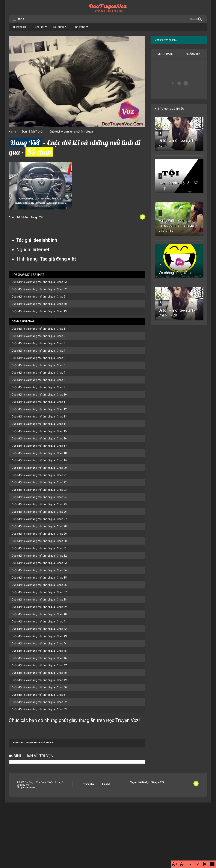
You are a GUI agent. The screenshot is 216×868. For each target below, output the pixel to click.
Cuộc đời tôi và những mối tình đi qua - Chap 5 (38, 358)
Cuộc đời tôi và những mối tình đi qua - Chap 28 (39, 526)
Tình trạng (81, 27)
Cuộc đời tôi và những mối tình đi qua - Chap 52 (39, 289)
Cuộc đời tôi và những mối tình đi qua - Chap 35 (39, 578)
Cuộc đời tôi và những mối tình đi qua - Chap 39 (39, 607)
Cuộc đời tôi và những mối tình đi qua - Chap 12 (39, 409)
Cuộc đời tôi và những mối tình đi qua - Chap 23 (39, 490)
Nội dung (60, 27)
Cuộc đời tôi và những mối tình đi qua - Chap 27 (39, 519)
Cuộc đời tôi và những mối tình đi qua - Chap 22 (39, 482)
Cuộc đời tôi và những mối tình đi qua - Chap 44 (39, 643)
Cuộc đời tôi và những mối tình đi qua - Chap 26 (39, 512)
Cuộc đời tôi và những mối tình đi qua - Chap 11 (39, 402)
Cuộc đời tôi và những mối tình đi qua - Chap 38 (39, 600)
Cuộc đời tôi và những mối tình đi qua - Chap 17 (39, 446)
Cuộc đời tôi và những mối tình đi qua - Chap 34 (39, 570)
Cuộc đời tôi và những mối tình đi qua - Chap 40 (39, 614)
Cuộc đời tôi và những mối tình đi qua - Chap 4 (38, 351)
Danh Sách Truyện (33, 132)
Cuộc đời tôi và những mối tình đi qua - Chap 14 (39, 424)
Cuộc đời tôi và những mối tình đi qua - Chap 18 (39, 453)
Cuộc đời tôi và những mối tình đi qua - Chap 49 (39, 311)
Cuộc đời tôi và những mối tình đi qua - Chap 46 (39, 658)
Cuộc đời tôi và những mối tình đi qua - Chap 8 (38, 380)
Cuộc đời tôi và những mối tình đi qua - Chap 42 (39, 629)
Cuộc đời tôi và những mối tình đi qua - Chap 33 (39, 563)
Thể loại (41, 27)
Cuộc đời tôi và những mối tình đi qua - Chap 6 (38, 365)
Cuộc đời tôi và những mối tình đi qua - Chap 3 (38, 343)
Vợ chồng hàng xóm (175, 273)
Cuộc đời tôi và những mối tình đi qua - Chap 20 (39, 468)
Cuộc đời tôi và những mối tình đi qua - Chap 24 (39, 497)
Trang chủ (20, 27)
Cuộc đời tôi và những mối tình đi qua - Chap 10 (39, 395)
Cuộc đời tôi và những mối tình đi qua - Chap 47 (39, 665)
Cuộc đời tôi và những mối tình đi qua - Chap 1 (38, 329)
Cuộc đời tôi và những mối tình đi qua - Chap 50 (39, 304)
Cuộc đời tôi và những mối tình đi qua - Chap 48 (39, 673)
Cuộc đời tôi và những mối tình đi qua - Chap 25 (39, 504)
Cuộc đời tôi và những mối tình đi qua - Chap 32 (39, 556)
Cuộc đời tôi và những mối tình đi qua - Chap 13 (39, 417)
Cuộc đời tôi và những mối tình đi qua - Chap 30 (39, 541)
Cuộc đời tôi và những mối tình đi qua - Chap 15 (39, 431)
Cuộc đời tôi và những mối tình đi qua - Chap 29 (39, 534)
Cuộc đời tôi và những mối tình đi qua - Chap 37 (39, 592)
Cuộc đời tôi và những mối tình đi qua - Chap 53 (39, 282)
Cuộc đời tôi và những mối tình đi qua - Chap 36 (39, 585)
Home (12, 132)
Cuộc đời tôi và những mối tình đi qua (71, 132)
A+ (175, 864)
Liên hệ (106, 784)
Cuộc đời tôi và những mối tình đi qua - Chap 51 (39, 297)
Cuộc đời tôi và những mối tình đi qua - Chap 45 (39, 651)
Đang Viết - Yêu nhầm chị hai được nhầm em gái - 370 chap (179, 225)
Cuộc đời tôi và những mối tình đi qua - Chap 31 (39, 548)
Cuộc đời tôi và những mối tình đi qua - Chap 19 (39, 460)
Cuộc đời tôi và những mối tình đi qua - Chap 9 (38, 387)
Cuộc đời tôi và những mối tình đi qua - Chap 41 (39, 622)
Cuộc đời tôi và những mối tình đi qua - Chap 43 (39, 636)
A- (182, 864)
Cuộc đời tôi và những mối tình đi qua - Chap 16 (39, 439)
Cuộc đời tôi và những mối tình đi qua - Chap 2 (38, 336)
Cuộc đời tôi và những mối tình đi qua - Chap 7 (38, 373)
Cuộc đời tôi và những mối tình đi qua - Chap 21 (39, 475)
